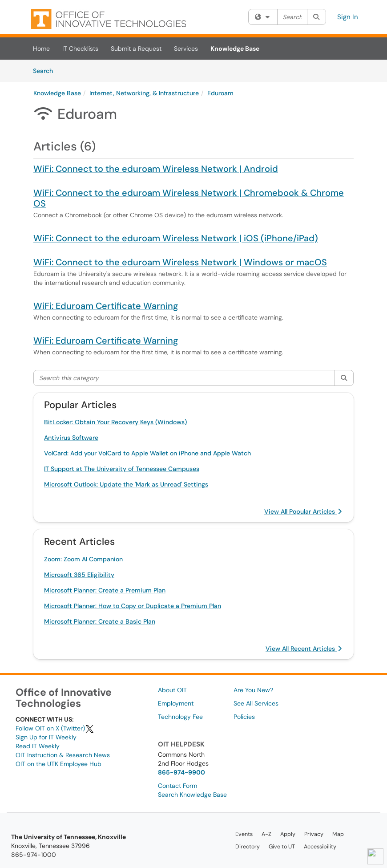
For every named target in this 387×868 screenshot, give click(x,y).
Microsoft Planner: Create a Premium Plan (105, 590)
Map (338, 834)
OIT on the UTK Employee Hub (58, 764)
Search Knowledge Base (192, 795)
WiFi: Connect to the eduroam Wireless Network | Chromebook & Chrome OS (189, 198)
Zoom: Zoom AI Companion (83, 559)
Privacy (314, 834)
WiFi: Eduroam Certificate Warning (106, 306)
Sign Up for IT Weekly (46, 737)
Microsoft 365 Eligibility (79, 575)
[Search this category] (184, 378)
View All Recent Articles (304, 649)
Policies (244, 717)
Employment (176, 703)
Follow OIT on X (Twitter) (55, 728)
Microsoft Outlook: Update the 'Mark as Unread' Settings (126, 484)
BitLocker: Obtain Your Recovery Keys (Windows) (115, 422)
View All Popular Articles (303, 511)
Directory (248, 847)
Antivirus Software (71, 438)
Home (41, 49)
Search (46, 70)
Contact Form (177, 786)
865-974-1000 (34, 855)
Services (186, 49)
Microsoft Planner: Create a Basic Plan (100, 621)
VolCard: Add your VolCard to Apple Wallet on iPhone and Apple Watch (147, 453)
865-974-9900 (181, 772)
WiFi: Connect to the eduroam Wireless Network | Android (156, 169)
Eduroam (220, 93)
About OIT (172, 690)
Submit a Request (136, 49)
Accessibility (320, 847)
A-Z (266, 834)
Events (244, 834)
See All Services (256, 703)
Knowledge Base (235, 49)
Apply (288, 834)
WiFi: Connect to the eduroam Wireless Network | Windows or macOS (180, 262)
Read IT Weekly (38, 746)
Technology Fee (180, 717)
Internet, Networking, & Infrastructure (144, 93)
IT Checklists (80, 49)
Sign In (348, 17)
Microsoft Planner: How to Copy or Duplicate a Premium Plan (133, 606)
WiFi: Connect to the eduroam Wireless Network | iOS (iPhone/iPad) (176, 238)
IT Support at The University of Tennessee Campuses (122, 469)
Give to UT (282, 847)
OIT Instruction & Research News (63, 755)
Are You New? (253, 690)
